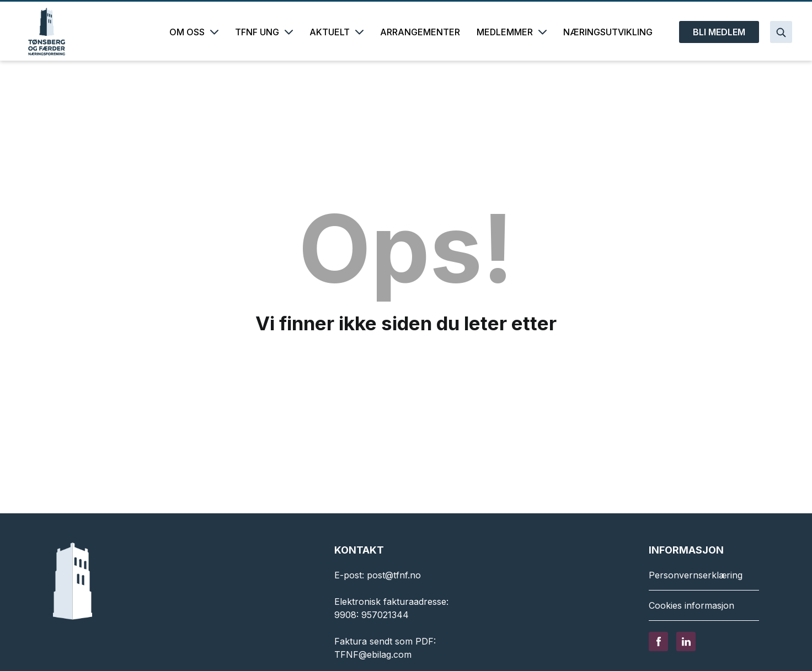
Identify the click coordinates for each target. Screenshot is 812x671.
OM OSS (194, 32)
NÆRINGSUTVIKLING (608, 32)
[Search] (781, 32)
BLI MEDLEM (719, 32)
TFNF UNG (264, 32)
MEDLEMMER (512, 32)
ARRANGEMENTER (420, 32)
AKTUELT (336, 32)
